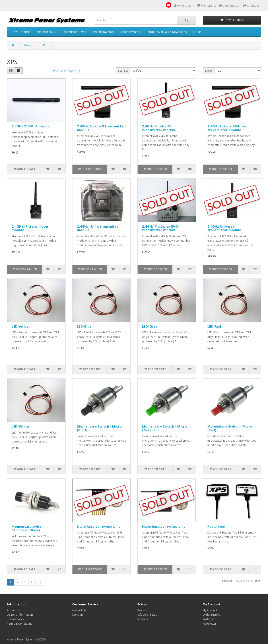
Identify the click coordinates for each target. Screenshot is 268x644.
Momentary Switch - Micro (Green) (164, 428)
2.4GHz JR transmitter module (30, 228)
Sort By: (123, 71)
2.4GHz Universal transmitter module (224, 228)
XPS (44, 45)
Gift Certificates (147, 615)
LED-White (20, 426)
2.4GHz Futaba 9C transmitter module (159, 128)
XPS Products (22, 32)
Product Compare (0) (67, 71)
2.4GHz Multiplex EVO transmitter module (160, 228)
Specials (142, 619)
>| (40, 582)
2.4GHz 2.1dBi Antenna (30, 126)
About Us (13, 610)
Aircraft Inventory (103, 32)
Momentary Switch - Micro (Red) (230, 428)
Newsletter (209, 624)
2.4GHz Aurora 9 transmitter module (101, 128)
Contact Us (79, 610)
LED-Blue (84, 326)
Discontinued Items (74, 32)
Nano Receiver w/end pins (99, 526)
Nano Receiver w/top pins (164, 526)
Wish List (208, 619)
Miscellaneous (46, 32)
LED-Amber (21, 326)
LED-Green (151, 326)
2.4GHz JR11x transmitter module (98, 228)
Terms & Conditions (20, 624)
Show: (209, 71)
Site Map (78, 615)
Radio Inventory (131, 32)
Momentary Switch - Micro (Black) (99, 428)
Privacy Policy (15, 619)
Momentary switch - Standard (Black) (29, 528)
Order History (211, 615)
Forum (197, 32)
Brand (28, 45)
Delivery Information (20, 615)
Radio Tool (216, 526)
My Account (210, 610)
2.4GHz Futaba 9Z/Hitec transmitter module (227, 128)
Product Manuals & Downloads (167, 32)
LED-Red (214, 326)
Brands (142, 610)
